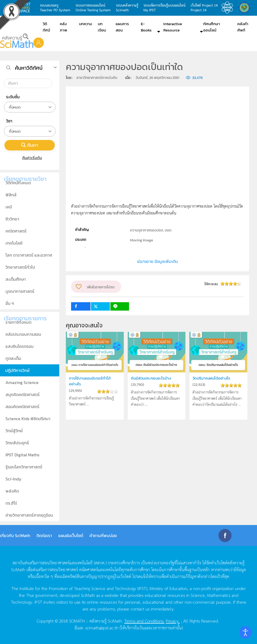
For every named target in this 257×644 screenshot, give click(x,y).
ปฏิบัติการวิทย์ (17, 370)
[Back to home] (17, 41)
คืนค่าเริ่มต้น (30, 158)
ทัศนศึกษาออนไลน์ (212, 27)
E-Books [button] (146, 27)
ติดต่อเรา (44, 535)
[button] (39, 42)
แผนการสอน (122, 27)
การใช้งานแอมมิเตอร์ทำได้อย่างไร (90, 381)
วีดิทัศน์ (46, 27)
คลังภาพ (63, 27)
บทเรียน (102, 27)
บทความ (85, 24)
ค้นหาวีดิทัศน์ (29, 68)
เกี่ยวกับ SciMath (15, 535)
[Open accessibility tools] (245, 632)
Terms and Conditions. (144, 621)
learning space (24, 8)
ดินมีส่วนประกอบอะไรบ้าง (151, 378)
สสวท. (229, 8)
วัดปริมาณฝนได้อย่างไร (211, 378)
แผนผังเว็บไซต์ (71, 535)
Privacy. (173, 621)
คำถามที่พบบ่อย (103, 535)
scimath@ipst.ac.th (102, 627)
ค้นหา (30, 145)
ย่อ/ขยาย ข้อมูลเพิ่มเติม (158, 261)
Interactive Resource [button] (173, 27)
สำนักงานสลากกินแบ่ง (245, 8)
